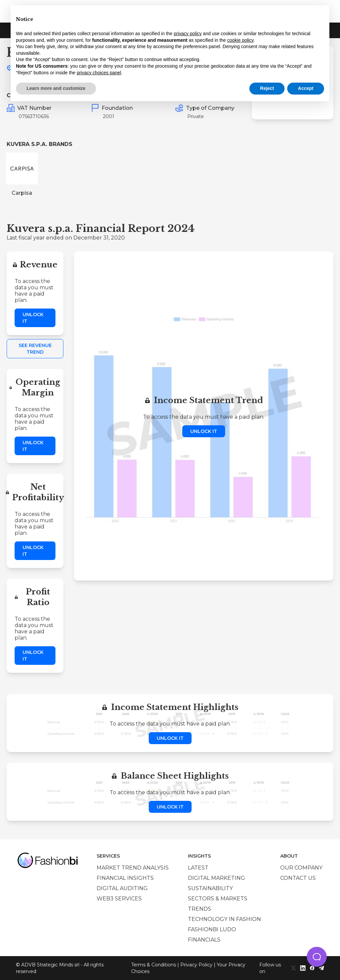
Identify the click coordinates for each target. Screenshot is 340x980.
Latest (198, 868)
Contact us (298, 878)
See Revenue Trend (35, 349)
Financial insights (125, 878)
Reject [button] (267, 88)
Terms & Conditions (154, 965)
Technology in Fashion (224, 919)
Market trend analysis (133, 868)
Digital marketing (216, 878)
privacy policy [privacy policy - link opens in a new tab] (188, 34)
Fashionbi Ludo (212, 929)
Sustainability (210, 888)
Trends (200, 909)
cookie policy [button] (240, 40)
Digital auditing (122, 888)
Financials (204, 940)
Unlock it (33, 318)
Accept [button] (306, 88)
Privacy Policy (196, 965)
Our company (301, 868)
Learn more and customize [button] (56, 88)
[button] (317, 957)
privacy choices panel (99, 73)
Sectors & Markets (218, 899)
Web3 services (119, 899)
